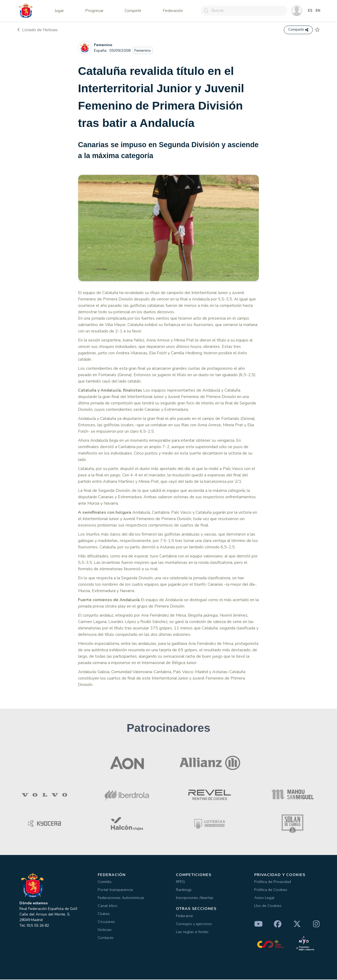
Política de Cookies (271, 890)
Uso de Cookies (268, 906)
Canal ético (108, 906)
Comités (105, 882)
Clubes (104, 914)
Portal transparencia (115, 890)
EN (318, 11)
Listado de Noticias (38, 30)
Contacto (106, 938)
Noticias (105, 930)
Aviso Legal (264, 898)
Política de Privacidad (273, 882)
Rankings (184, 890)
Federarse (184, 916)
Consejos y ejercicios (194, 924)
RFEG (180, 882)
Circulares (106, 922)
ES (310, 11)
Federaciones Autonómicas (121, 898)
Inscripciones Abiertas (195, 898)
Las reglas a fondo (192, 932)
